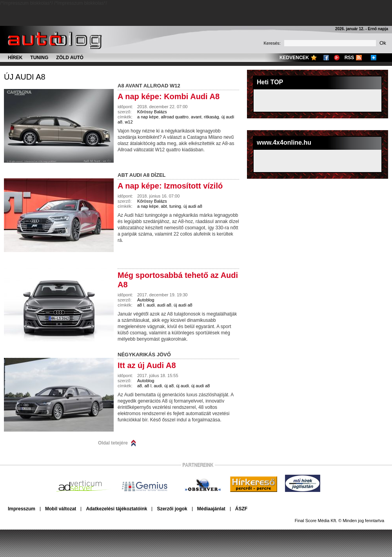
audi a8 (164, 305)
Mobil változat (61, 509)
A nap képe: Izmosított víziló (170, 186)
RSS (349, 58)
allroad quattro (175, 117)
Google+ (337, 58)
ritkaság (211, 117)
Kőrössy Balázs (152, 112)
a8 (140, 386)
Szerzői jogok (172, 509)
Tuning (39, 58)
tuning (175, 206)
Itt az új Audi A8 (147, 365)
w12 (129, 122)
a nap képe (148, 117)
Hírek (15, 58)
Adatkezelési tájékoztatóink (116, 509)
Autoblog (146, 300)
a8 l (141, 305)
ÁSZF (241, 509)
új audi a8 (25, 77)
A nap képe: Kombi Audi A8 (169, 96)
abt (164, 206)
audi (151, 305)
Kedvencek (294, 58)
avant (196, 117)
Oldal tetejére (113, 443)
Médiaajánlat (211, 509)
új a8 (169, 386)
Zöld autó (70, 58)
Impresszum (22, 509)
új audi (182, 386)
